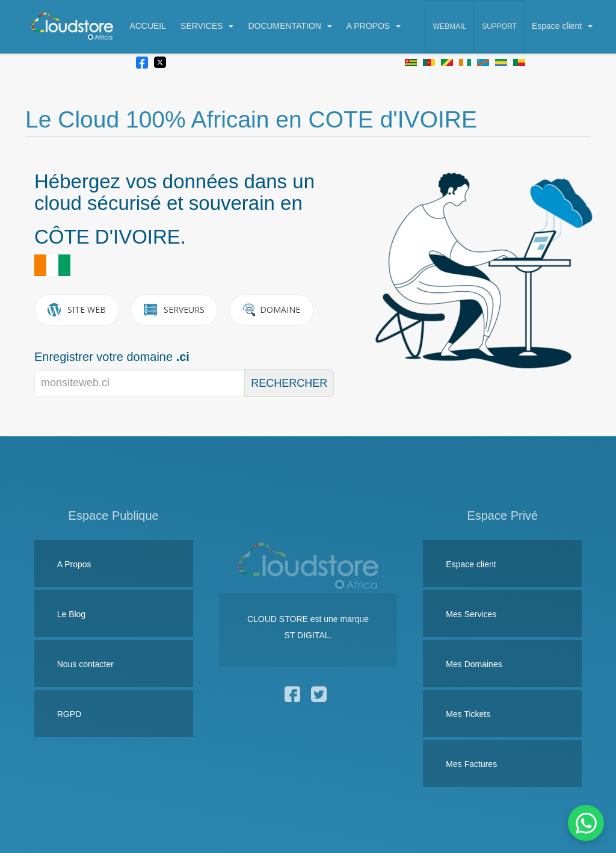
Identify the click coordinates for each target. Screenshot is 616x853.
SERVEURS (174, 310)
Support (499, 26)
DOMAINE (271, 310)
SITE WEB (77, 310)
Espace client (562, 26)
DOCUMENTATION (290, 26)
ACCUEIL (148, 26)
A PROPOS (374, 26)
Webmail (450, 26)
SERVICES (207, 26)
